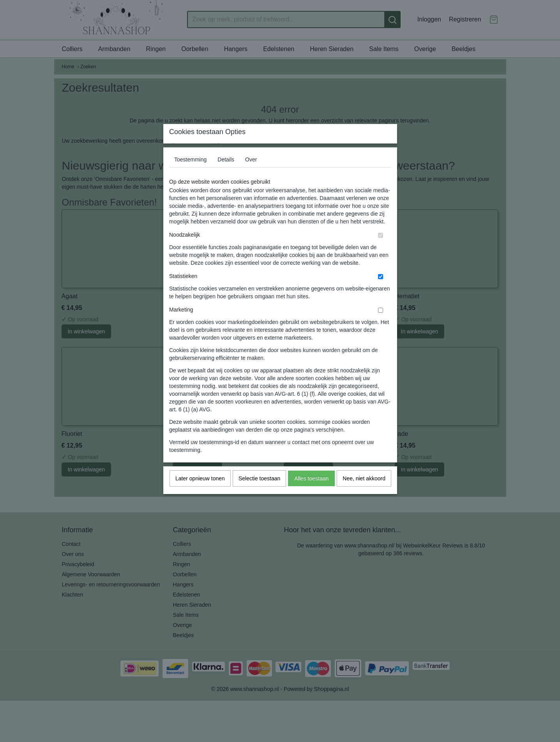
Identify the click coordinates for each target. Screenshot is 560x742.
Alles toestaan (311, 494)
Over (251, 175)
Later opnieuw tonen (200, 494)
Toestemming (190, 175)
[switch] (381, 251)
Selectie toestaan (259, 494)
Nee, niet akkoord (364, 494)
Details (226, 175)
